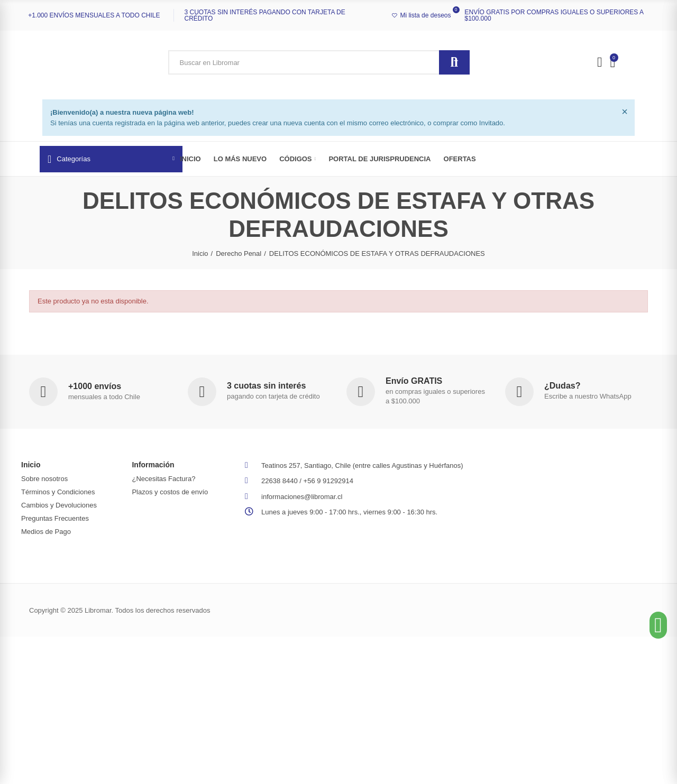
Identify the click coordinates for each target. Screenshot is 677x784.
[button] (658, 625)
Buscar (454, 62)
